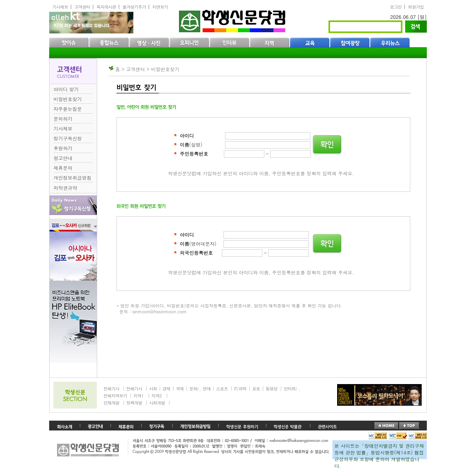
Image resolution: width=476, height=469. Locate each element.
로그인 (396, 7)
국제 (180, 389)
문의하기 (63, 119)
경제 (166, 389)
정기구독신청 (68, 138)
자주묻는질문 (68, 109)
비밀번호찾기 (68, 99)
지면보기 (160, 7)
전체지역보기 (115, 396)
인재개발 (111, 403)
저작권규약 (65, 188)
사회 (153, 389)
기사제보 (60, 7)
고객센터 (82, 7)
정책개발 (134, 403)
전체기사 (111, 389)
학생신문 (233, 19)
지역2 (156, 396)
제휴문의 (63, 168)
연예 (207, 389)
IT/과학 (240, 389)
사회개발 (157, 403)
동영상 (271, 389)
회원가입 (416, 7)
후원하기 (63, 148)
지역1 (138, 396)
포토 (256, 389)
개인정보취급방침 (72, 177)
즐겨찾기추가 (134, 7)
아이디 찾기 (66, 89)
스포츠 (222, 389)
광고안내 (63, 158)
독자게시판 (106, 7)
